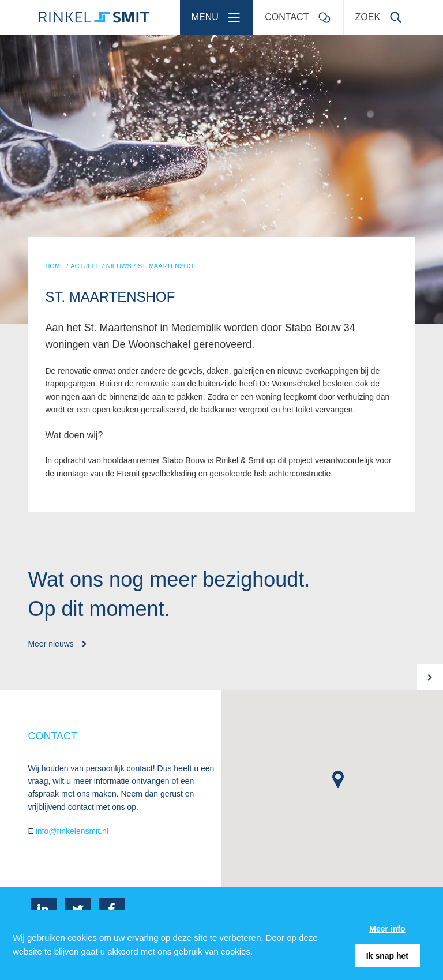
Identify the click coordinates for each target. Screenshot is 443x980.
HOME (55, 266)
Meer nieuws (57, 644)
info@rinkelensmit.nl (72, 831)
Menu (219, 14)
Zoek (382, 14)
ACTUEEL (85, 266)
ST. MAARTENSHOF (168, 266)
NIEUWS (119, 266)
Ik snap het (387, 956)
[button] (338, 780)
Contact (301, 14)
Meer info (387, 929)
